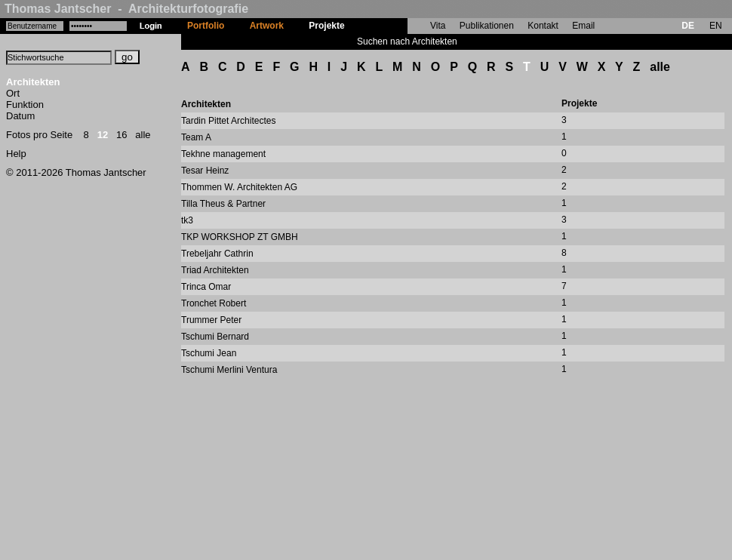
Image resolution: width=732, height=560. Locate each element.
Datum (20, 116)
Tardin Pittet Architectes (228, 121)
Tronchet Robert (214, 303)
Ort (13, 93)
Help (16, 154)
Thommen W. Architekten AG (239, 187)
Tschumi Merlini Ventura (229, 370)
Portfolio (206, 26)
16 (121, 135)
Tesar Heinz (205, 171)
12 (103, 135)
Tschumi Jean (209, 353)
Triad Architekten (215, 270)
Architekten (33, 82)
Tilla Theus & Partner (223, 204)
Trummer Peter (211, 320)
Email (583, 26)
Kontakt (543, 26)
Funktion (25, 105)
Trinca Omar (206, 287)
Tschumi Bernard (215, 337)
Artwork (267, 26)
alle (143, 135)
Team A (196, 137)
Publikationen (487, 26)
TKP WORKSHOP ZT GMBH (240, 237)
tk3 (187, 220)
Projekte (326, 26)
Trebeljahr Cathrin (217, 254)
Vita (438, 26)
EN (716, 26)
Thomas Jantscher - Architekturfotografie (126, 9)
